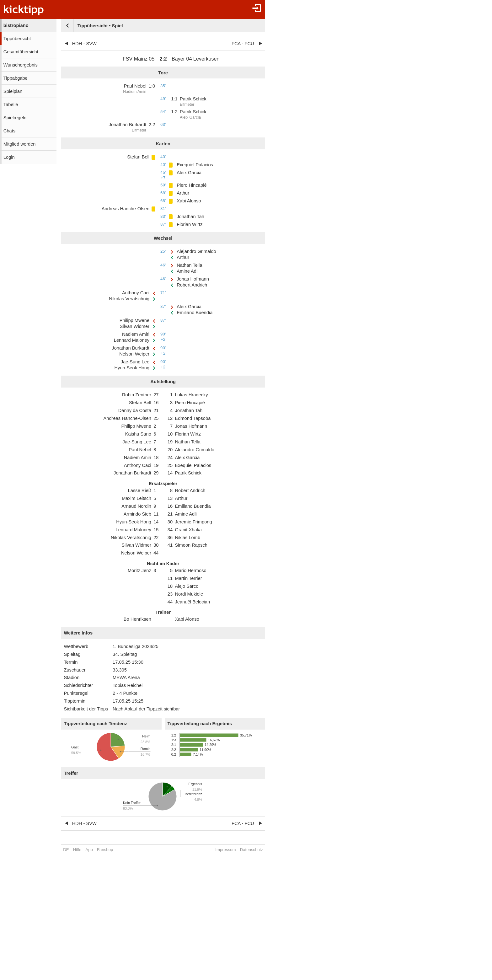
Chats (9, 131)
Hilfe (77, 850)
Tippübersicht (17, 39)
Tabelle (11, 104)
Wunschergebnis (21, 65)
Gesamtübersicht (21, 52)
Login (9, 157)
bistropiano (16, 25)
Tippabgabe (16, 78)
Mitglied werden (20, 144)
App (89, 850)
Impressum (225, 850)
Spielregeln (15, 118)
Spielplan (13, 91)
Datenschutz (251, 850)
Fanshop (105, 850)
